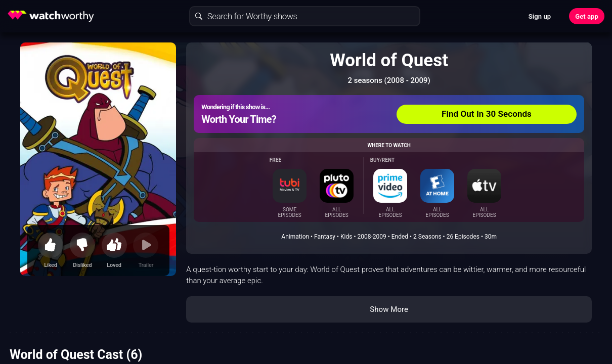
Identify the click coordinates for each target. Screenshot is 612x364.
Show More (389, 309)
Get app (587, 16)
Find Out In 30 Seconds (487, 114)
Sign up (540, 16)
